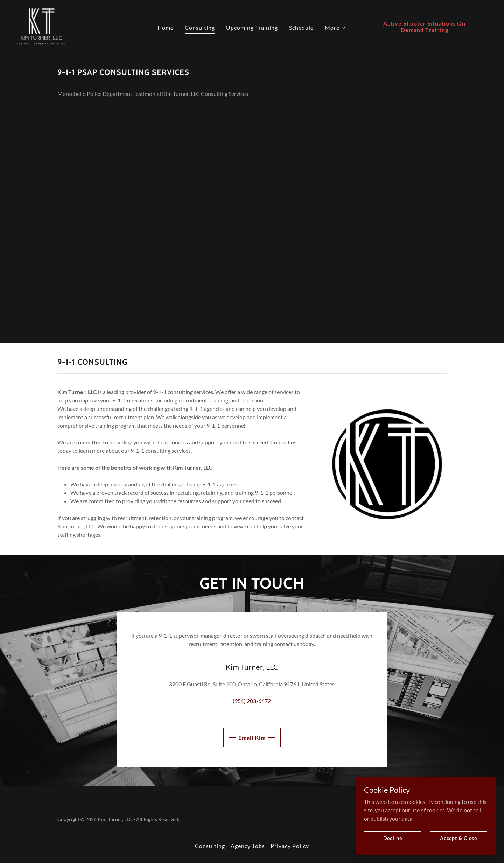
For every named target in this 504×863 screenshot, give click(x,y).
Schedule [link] (301, 27)
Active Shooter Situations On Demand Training (424, 27)
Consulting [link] (200, 27)
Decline (393, 838)
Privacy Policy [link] (290, 846)
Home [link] (166, 27)
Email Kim (252, 738)
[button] (336, 28)
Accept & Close (458, 838)
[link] (42, 26)
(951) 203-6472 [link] (252, 701)
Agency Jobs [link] (248, 846)
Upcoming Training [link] (252, 27)
